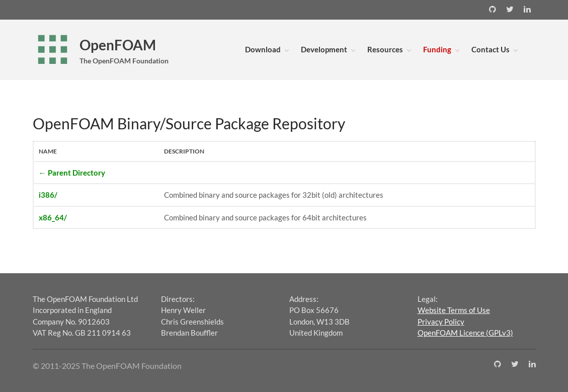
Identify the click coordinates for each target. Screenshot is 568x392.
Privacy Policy (441, 322)
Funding (437, 49)
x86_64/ (53, 217)
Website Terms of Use (454, 310)
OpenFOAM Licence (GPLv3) (465, 333)
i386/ (48, 195)
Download (263, 49)
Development (324, 49)
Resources (385, 49)
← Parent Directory (72, 173)
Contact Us (491, 49)
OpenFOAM (118, 45)
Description (184, 151)
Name (48, 151)
